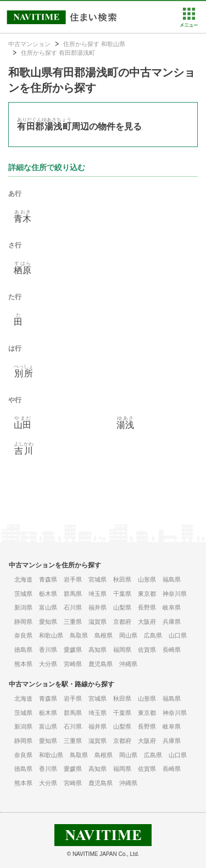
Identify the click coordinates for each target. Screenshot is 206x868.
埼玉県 (98, 594)
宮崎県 (73, 664)
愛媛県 (73, 650)
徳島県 (23, 650)
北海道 (23, 579)
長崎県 (172, 650)
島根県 (104, 635)
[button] (189, 25)
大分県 (48, 664)
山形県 (147, 579)
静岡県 (23, 622)
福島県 (172, 579)
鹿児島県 (101, 664)
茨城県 (23, 594)
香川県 (48, 650)
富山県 (48, 607)
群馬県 (73, 594)
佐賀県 (147, 650)
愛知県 (48, 622)
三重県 (73, 622)
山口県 (178, 635)
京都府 (122, 622)
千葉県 (122, 594)
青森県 (48, 579)
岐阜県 (172, 607)
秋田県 (122, 579)
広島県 (153, 635)
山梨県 (122, 607)
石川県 (73, 607)
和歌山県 (51, 635)
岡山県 (128, 635)
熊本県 (23, 664)
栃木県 (48, 594)
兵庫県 (172, 622)
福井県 (98, 607)
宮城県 (98, 579)
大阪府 (147, 622)
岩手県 (73, 579)
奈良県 (23, 635)
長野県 (147, 607)
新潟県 (23, 607)
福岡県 (122, 650)
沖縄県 (128, 664)
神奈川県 (175, 594)
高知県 (98, 650)
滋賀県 (98, 622)
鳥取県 (79, 635)
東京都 (147, 594)
